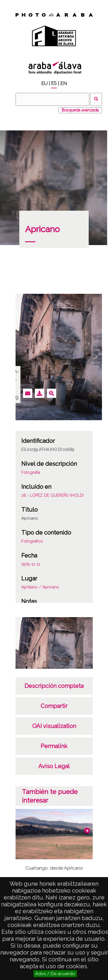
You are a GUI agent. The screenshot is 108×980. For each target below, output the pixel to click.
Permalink (54, 746)
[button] (87, 831)
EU (44, 84)
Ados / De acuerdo (55, 974)
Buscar (96, 99)
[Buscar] (52, 99)
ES (54, 83)
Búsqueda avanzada (80, 110)
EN (64, 84)
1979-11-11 (31, 564)
